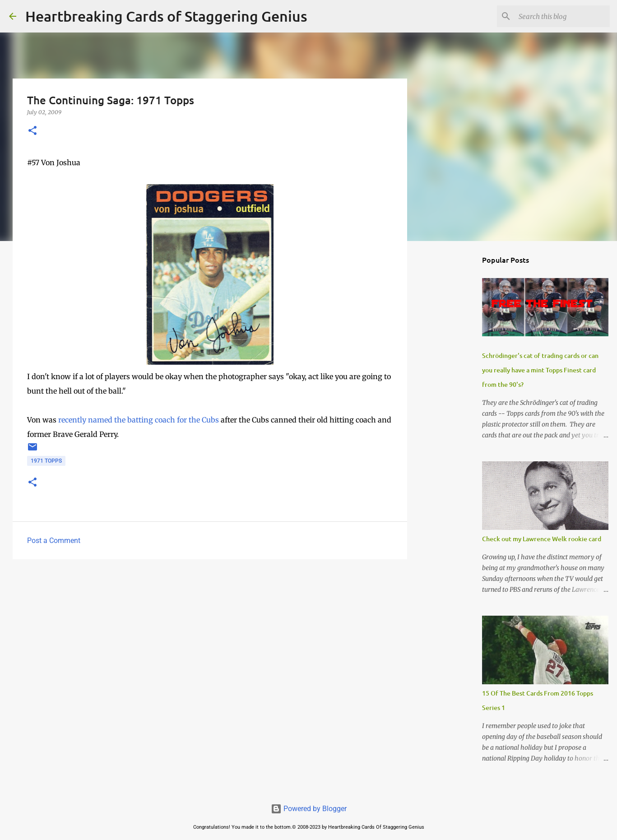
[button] (32, 131)
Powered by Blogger (309, 809)
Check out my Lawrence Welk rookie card (542, 539)
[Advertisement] (210, 636)
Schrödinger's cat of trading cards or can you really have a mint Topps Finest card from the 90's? (540, 370)
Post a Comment (54, 541)
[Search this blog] (562, 16)
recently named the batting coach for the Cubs (139, 420)
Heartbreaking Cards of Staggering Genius (166, 16)
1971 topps (46, 461)
